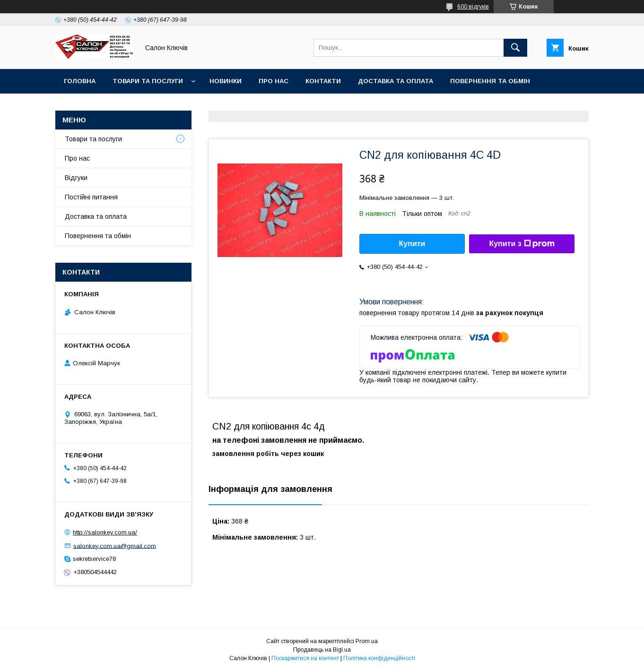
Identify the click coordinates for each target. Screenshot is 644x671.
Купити (412, 244)
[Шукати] (515, 48)
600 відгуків (473, 7)
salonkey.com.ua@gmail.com (115, 546)
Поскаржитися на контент (305, 658)
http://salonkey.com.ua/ (105, 532)
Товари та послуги (148, 81)
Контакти (323, 81)
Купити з (522, 244)
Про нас (274, 81)
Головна (80, 81)
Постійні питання (91, 197)
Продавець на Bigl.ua (322, 650)
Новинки (226, 81)
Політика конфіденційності (379, 658)
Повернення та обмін (490, 81)
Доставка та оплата (396, 81)
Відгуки (76, 178)
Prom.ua (367, 641)
